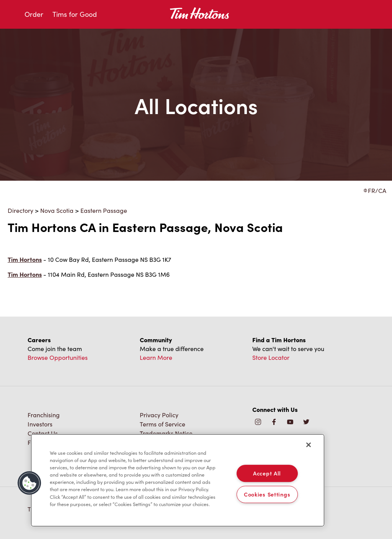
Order (34, 14)
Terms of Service (163, 424)
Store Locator (271, 357)
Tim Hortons (25, 259)
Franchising (44, 415)
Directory (20, 210)
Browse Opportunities (58, 357)
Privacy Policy (159, 415)
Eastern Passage (104, 210)
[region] (178, 480)
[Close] (309, 445)
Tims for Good (75, 14)
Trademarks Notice (166, 433)
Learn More (156, 357)
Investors (40, 424)
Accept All (267, 473)
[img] (306, 422)
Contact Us (43, 433)
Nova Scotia (57, 210)
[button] (29, 483)
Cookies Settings (267, 494)
